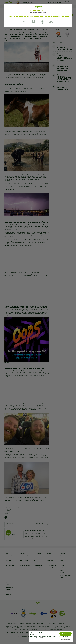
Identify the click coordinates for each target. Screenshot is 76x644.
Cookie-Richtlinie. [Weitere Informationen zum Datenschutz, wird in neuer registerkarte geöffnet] (40, 638)
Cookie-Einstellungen (66, 640)
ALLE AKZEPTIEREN (66, 633)
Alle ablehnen (66, 637)
